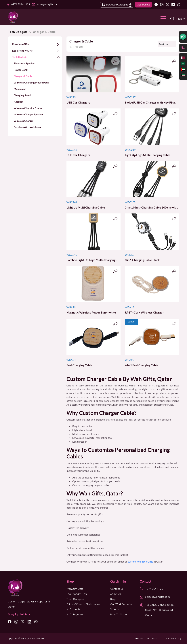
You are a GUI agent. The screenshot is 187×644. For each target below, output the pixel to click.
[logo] (13, 17)
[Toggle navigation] (163, 18)
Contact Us (117, 589)
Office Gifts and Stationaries (83, 604)
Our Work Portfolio (121, 604)
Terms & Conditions (145, 638)
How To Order (119, 614)
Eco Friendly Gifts (77, 594)
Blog (113, 599)
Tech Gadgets (19, 32)
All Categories (75, 614)
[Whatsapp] (179, 5)
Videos (115, 609)
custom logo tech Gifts (140, 562)
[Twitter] (167, 5)
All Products (73, 609)
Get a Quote (143, 5)
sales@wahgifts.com (158, 597)
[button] (35, 44)
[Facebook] (156, 5)
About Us (116, 594)
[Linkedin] (173, 5)
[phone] (183, 48)
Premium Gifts (75, 589)
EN (180, 19)
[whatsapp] (183, 37)
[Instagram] (162, 5)
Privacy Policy (173, 638)
